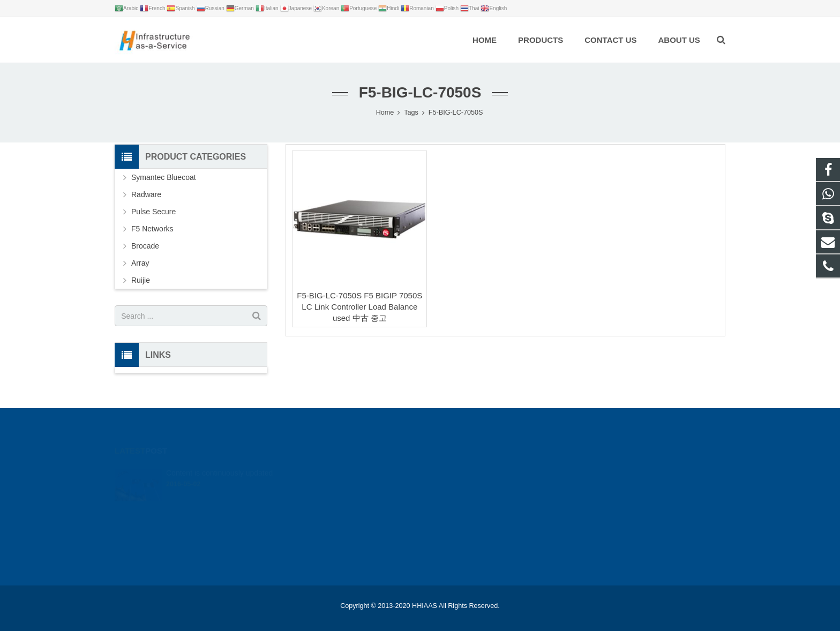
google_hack (562, 469)
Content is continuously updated (219, 457)
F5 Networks (152, 229)
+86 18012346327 (569, 484)
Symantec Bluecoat (164, 177)
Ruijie (141, 280)
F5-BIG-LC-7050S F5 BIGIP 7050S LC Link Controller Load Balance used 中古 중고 (359, 307)
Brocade (145, 246)
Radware (146, 194)
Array (140, 263)
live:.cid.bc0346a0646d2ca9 (584, 515)
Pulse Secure (153, 212)
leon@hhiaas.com (571, 500)
